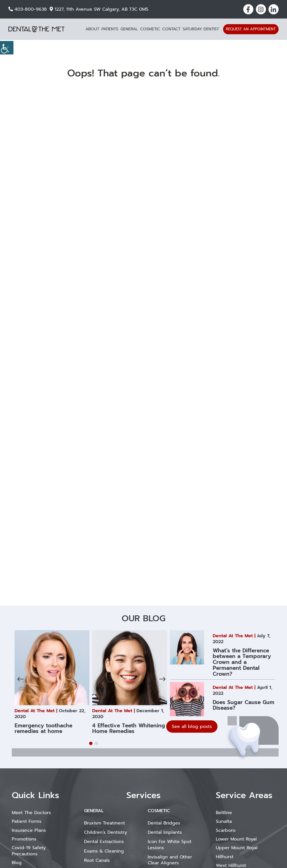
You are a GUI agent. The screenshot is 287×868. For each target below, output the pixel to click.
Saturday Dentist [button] (201, 29)
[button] (248, 9)
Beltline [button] (224, 813)
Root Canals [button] (97, 860)
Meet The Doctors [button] (31, 813)
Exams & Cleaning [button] (104, 851)
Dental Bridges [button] (164, 823)
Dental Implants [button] (165, 832)
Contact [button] (171, 29)
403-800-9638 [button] (28, 9)
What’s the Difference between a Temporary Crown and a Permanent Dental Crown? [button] (242, 662)
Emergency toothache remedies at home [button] (43, 728)
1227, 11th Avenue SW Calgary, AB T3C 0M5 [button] (99, 9)
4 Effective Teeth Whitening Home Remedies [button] (129, 728)
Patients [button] (110, 29)
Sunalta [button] (224, 821)
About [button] (92, 29)
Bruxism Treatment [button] (105, 823)
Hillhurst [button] (225, 857)
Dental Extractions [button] (104, 842)
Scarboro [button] (226, 830)
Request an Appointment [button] (251, 29)
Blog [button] (17, 863)
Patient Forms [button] (27, 821)
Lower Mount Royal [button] (236, 839)
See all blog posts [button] (192, 727)
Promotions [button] (24, 839)
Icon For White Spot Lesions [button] (170, 845)
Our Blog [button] (143, 618)
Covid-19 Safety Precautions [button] (29, 851)
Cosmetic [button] (150, 29)
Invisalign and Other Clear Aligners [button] (170, 860)
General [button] (129, 29)
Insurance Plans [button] (29, 830)
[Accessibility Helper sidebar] (7, 48)
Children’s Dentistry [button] (106, 832)
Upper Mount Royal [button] (237, 848)
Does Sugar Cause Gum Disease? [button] (244, 705)
